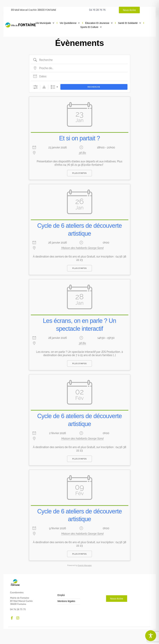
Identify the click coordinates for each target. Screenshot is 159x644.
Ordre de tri (44, 87)
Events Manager (85, 565)
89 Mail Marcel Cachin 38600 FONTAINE (34, 10)
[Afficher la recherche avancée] (35, 87)
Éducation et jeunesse (99, 23)
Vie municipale (45, 23)
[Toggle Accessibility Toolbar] (151, 636)
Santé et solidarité (129, 23)
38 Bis (82, 153)
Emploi (61, 595)
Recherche (94, 87)
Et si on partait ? (79, 138)
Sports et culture (91, 27)
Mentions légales (66, 601)
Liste (53, 87)
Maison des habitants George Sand (82, 248)
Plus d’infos (79, 173)
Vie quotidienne (70, 23)
